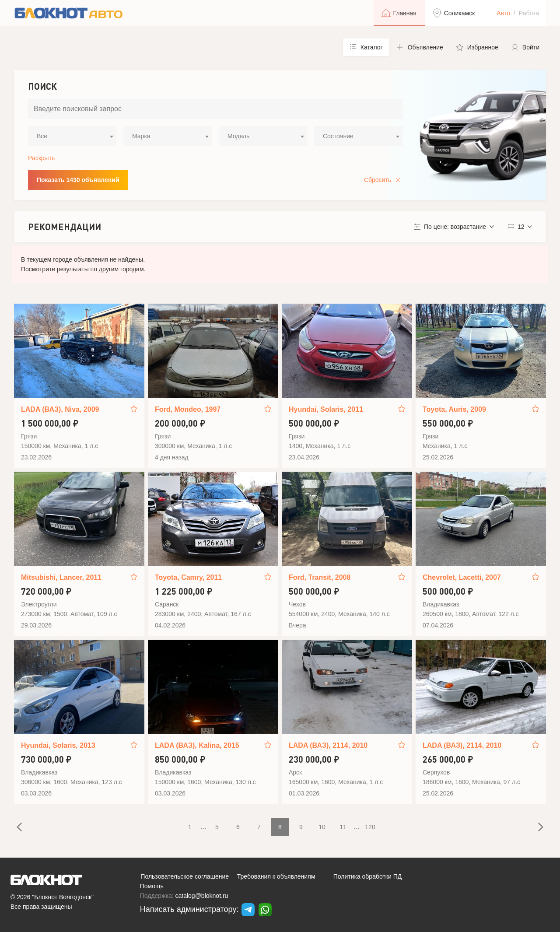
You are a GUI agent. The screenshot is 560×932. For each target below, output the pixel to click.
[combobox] (72, 136)
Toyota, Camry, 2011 (188, 577)
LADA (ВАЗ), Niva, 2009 (60, 409)
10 (322, 827)
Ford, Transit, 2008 (320, 577)
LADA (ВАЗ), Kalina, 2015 (197, 745)
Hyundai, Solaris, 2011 (326, 409)
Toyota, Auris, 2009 (454, 409)
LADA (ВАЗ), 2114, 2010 (328, 745)
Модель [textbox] (238, 136)
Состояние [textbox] (338, 136)
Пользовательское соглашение (185, 876)
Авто (503, 13)
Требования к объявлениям (276, 876)
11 (343, 827)
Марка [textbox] (141, 136)
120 (370, 827)
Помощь (152, 886)
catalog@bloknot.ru (202, 896)
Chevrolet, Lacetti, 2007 (462, 577)
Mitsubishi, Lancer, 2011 (61, 577)
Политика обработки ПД (368, 876)
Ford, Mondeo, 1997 (188, 409)
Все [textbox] (42, 136)
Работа (529, 13)
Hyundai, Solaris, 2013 (58, 745)
